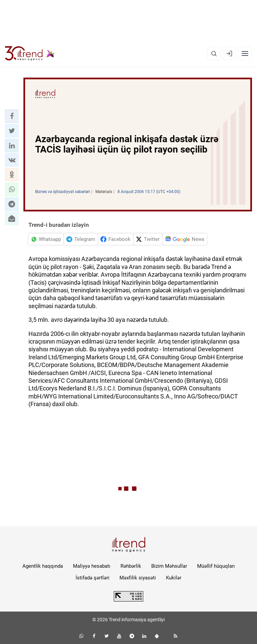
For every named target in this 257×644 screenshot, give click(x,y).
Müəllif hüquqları (216, 566)
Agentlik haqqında (43, 566)
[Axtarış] (214, 54)
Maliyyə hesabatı (92, 566)
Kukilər (174, 578)
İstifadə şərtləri (93, 578)
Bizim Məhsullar (169, 566)
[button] (12, 116)
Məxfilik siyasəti (138, 578)
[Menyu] (245, 54)
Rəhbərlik (131, 566)
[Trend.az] (30, 54)
